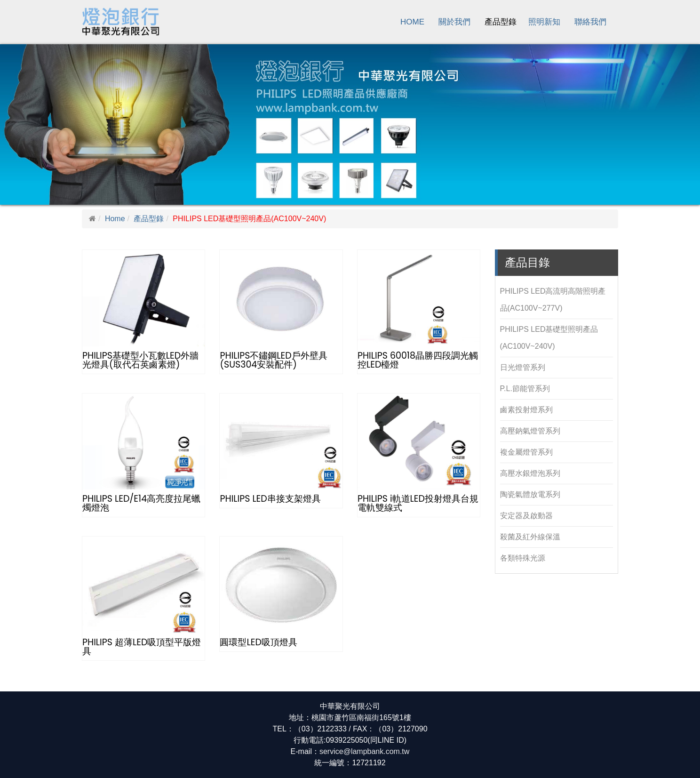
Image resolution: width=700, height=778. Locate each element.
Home (412, 22)
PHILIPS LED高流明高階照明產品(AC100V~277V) (553, 300)
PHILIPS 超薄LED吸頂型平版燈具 (142, 647)
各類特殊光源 (523, 558)
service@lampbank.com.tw (364, 751)
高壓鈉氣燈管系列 (530, 431)
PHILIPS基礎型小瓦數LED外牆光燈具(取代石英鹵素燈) (140, 360)
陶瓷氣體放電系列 (530, 494)
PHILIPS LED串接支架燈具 (270, 499)
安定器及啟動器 (526, 516)
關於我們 (454, 22)
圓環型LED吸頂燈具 (258, 642)
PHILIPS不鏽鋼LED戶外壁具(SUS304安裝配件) (273, 360)
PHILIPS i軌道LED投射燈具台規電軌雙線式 (418, 503)
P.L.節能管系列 (525, 389)
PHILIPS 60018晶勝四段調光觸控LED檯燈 (418, 360)
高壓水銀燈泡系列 (530, 473)
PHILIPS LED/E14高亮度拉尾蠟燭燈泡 (141, 503)
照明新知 (544, 22)
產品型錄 (501, 22)
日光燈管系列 (523, 367)
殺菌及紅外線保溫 (530, 537)
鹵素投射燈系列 (526, 410)
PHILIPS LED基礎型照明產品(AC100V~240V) (549, 338)
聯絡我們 (590, 22)
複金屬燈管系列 (526, 452)
